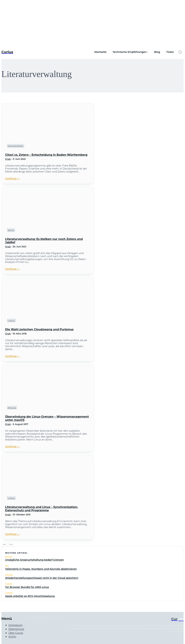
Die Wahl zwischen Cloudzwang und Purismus (39, 329)
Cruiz (8, 159)
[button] (180, 52)
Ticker (9, 575)
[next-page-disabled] (11, 545)
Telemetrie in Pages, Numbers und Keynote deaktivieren (41, 569)
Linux (11, 320)
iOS (7, 566)
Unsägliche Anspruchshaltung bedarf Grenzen (34, 560)
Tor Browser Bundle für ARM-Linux (27, 587)
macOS (12, 408)
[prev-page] (5, 545)
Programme (16, 146)
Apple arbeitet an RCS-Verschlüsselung (30, 596)
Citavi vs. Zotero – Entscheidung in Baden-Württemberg (46, 155)
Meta (11, 230)
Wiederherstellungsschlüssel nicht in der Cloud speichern (42, 578)
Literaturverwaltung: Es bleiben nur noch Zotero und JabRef (44, 241)
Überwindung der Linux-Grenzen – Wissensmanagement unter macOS (47, 418)
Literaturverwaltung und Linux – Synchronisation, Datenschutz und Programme (42, 509)
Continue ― (12, 178)
